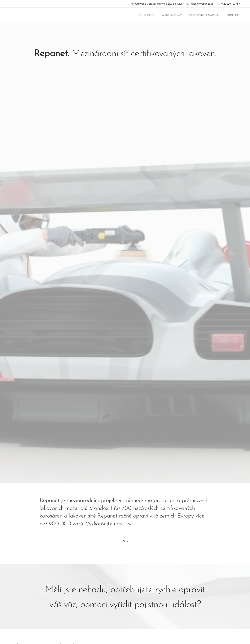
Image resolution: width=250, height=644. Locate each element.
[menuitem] (223, 16)
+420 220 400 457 (230, 4)
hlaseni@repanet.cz (202, 4)
